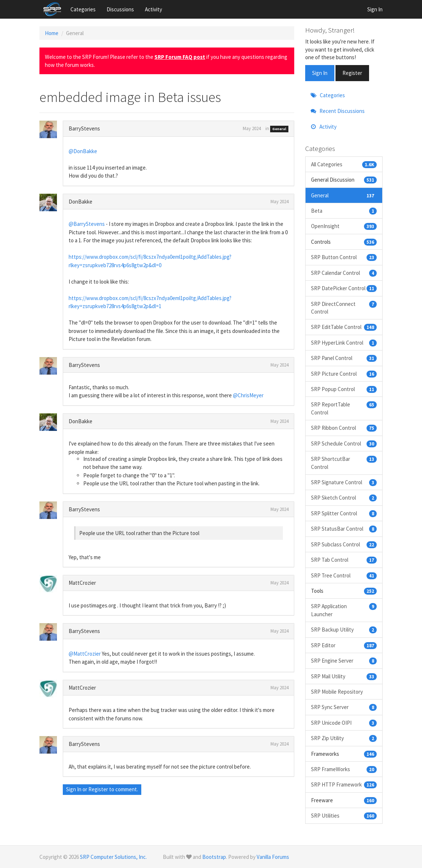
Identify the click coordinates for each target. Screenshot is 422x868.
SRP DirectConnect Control (344, 308)
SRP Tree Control (344, 575)
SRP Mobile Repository (337, 692)
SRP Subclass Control (344, 544)
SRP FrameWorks (344, 769)
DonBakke (80, 202)
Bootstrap (214, 857)
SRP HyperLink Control (344, 343)
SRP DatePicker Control (344, 288)
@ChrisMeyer (248, 395)
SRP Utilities (344, 816)
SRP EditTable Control (344, 327)
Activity (154, 9)
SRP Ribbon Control (344, 428)
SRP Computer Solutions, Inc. (113, 857)
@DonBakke (83, 151)
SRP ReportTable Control (344, 408)
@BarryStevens (87, 224)
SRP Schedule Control (344, 444)
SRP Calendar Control (344, 273)
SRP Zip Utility (344, 738)
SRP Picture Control (344, 374)
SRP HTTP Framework (344, 784)
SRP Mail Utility (344, 676)
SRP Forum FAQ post (180, 57)
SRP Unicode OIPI (344, 723)
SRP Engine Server (344, 661)
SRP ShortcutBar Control (344, 463)
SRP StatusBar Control (344, 529)
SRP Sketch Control (344, 498)
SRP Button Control (344, 257)
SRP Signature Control (344, 482)
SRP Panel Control (344, 358)
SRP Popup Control (344, 389)
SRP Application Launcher (344, 610)
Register (98, 789)
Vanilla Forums (273, 857)
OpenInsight (344, 226)
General (279, 129)
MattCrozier (82, 583)
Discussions (120, 9)
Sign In (375, 9)
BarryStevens (84, 128)
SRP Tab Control (344, 560)
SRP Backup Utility (344, 630)
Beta (344, 211)
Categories (83, 9)
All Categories (344, 164)
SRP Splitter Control (344, 513)
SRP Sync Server (344, 707)
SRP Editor (344, 645)
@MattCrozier (85, 654)
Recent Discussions (338, 111)
